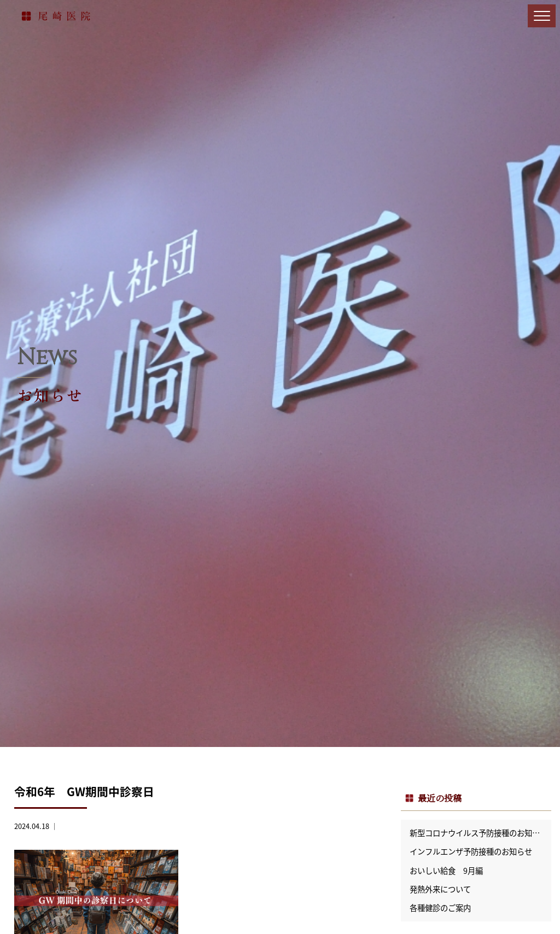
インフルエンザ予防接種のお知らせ (471, 851)
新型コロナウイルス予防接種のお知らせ (479, 833)
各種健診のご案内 (440, 908)
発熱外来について (440, 889)
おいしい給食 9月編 (446, 871)
